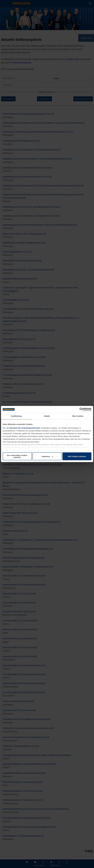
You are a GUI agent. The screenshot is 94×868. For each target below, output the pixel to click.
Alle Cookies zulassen (77, 456)
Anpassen (47, 456)
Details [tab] (47, 416)
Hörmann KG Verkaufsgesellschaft (25, 428)
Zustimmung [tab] (16, 416)
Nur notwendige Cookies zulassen (17, 456)
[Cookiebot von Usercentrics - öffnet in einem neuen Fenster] (81, 409)
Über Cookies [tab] (78, 416)
